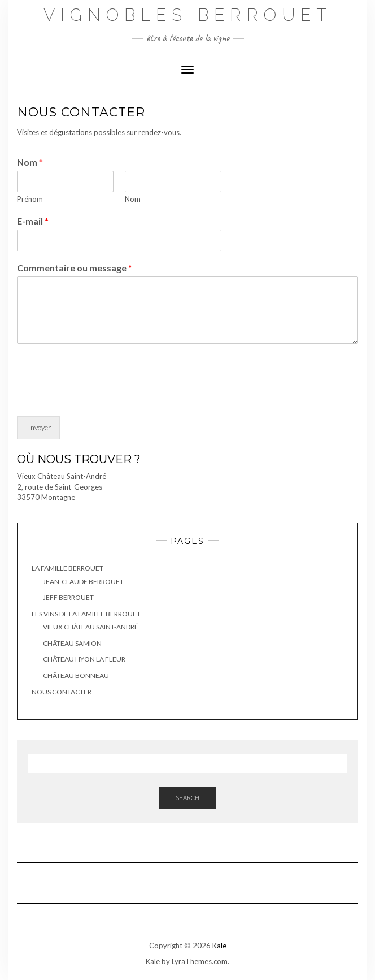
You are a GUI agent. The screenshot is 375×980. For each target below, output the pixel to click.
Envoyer (38, 428)
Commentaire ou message (75, 268)
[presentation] (103, 398)
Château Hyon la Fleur (84, 659)
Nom (30, 162)
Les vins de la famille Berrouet (86, 614)
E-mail (33, 221)
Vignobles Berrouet (188, 15)
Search (187, 798)
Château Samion (72, 643)
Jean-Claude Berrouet (83, 582)
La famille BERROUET (67, 568)
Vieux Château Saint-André (91, 627)
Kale (219, 946)
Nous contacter (62, 692)
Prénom (30, 199)
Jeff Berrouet (68, 597)
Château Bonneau (76, 675)
